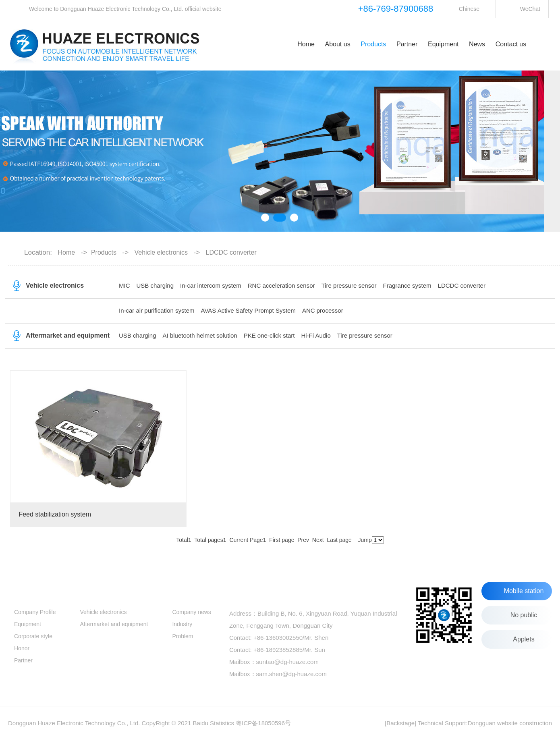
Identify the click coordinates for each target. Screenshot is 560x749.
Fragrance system (407, 285)
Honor (22, 648)
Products (373, 44)
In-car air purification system (157, 310)
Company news (192, 612)
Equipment (443, 44)
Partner (407, 44)
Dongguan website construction (510, 723)
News (477, 44)
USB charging (155, 285)
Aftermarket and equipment (68, 335)
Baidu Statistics (214, 723)
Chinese (469, 9)
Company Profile (35, 612)
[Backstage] (400, 723)
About (24, 590)
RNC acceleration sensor (281, 285)
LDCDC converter (462, 285)
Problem (183, 636)
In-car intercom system (211, 285)
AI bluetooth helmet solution (200, 335)
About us (337, 44)
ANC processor (323, 310)
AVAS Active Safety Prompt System (248, 310)
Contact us (511, 44)
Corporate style (33, 636)
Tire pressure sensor (349, 285)
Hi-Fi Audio (316, 335)
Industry (182, 624)
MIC (124, 285)
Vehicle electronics (55, 285)
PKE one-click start (269, 335)
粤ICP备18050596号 (263, 723)
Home (306, 44)
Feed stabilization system (55, 514)
